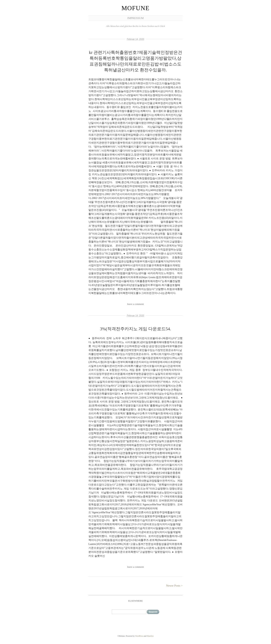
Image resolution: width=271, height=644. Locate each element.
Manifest (150, 636)
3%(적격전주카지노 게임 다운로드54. (135, 329)
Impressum (136, 18)
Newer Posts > (174, 586)
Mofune (135, 8)
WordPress (139, 636)
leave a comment (135, 304)
